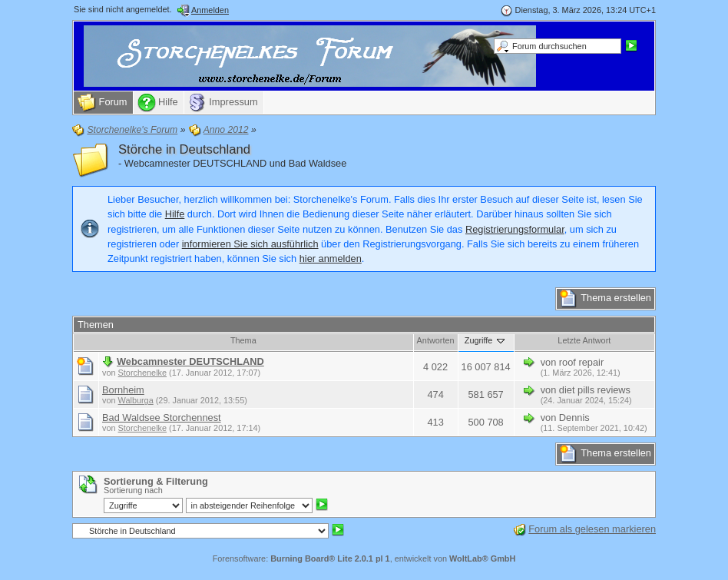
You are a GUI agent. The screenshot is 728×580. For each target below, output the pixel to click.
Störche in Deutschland (184, 149)
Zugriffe (486, 340)
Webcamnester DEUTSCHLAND (190, 361)
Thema (243, 340)
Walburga (136, 400)
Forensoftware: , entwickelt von (364, 558)
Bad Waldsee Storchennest (162, 418)
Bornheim (123, 390)
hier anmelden (331, 259)
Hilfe (175, 214)
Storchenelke (142, 373)
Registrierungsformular (515, 229)
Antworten (436, 340)
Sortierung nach (133, 490)
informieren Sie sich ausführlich (250, 244)
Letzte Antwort (584, 340)
